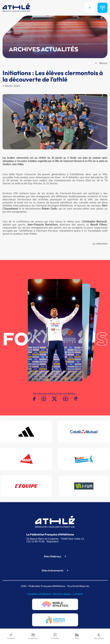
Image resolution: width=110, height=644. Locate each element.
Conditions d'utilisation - (40, 594)
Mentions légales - (63, 594)
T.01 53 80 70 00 (35, 541)
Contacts (78, 594)
